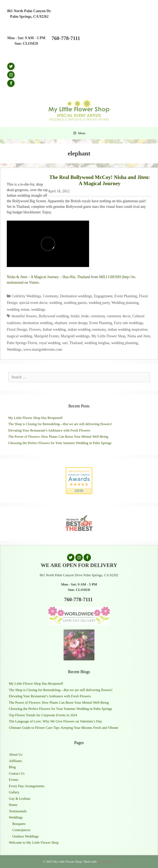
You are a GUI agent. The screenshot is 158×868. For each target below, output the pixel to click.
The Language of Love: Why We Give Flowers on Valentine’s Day (55, 721)
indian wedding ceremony (87, 329)
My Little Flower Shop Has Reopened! (35, 418)
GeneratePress (106, 862)
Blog (12, 767)
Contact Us (17, 773)
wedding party (99, 303)
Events (14, 780)
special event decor (33, 303)
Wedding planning (125, 303)
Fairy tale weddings (128, 323)
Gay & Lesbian (20, 799)
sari (65, 343)
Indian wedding (54, 329)
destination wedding (38, 323)
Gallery (14, 792)
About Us (16, 755)
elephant (61, 323)
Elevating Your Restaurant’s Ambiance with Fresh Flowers (49, 430)
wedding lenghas (97, 343)
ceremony (98, 316)
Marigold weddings (75, 336)
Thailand (76, 343)
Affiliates (15, 761)
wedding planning (125, 343)
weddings (38, 309)
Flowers (35, 329)
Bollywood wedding (54, 316)
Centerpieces (21, 830)
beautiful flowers (24, 316)
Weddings (14, 349)
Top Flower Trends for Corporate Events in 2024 (43, 715)
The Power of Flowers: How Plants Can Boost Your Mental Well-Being (58, 437)
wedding (56, 303)
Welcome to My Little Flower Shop (34, 843)
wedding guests (75, 303)
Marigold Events (46, 336)
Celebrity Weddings (26, 296)
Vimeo (34, 282)
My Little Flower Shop (108, 336)
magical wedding (19, 336)
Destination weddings (76, 296)
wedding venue (18, 309)
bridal (75, 316)
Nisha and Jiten (139, 336)
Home (13, 805)
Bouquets (19, 824)
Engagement (103, 296)
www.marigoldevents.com (43, 349)
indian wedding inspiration (128, 329)
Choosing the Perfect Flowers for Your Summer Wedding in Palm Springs (60, 443)
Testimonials (18, 811)
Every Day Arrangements (27, 786)
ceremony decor (119, 316)
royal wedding (50, 343)
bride (85, 316)
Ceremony (51, 296)
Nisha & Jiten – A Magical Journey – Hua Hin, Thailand (48, 277)
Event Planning (126, 296)
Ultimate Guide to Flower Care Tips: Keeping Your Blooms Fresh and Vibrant (63, 728)
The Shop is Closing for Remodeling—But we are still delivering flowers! (60, 424)
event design (78, 323)
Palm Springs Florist (22, 343)
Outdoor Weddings (26, 836)
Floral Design (17, 329)
